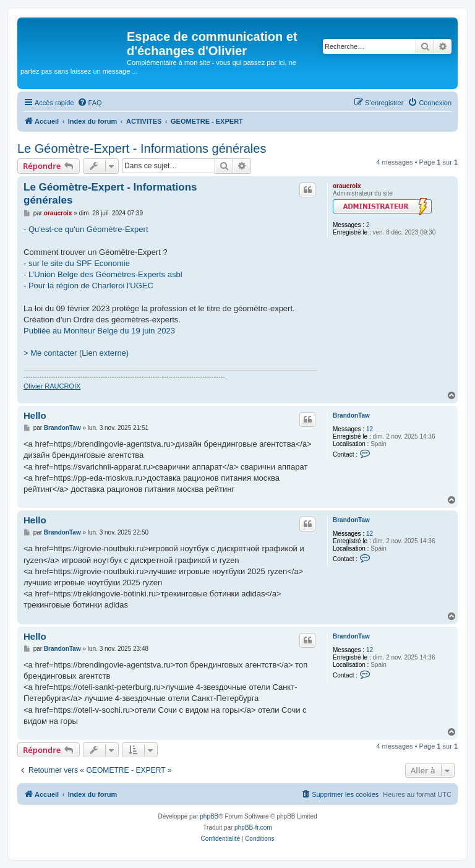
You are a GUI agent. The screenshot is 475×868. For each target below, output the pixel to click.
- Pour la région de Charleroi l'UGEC (88, 286)
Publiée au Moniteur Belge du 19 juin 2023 (99, 331)
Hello (35, 415)
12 (370, 429)
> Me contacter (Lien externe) (76, 353)
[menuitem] (90, 103)
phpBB (209, 816)
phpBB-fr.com (253, 827)
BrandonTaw (351, 415)
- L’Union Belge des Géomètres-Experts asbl (103, 274)
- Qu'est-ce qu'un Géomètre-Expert (86, 229)
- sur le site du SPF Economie (77, 263)
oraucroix (347, 186)
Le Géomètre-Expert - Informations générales (142, 148)
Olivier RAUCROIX (52, 386)
